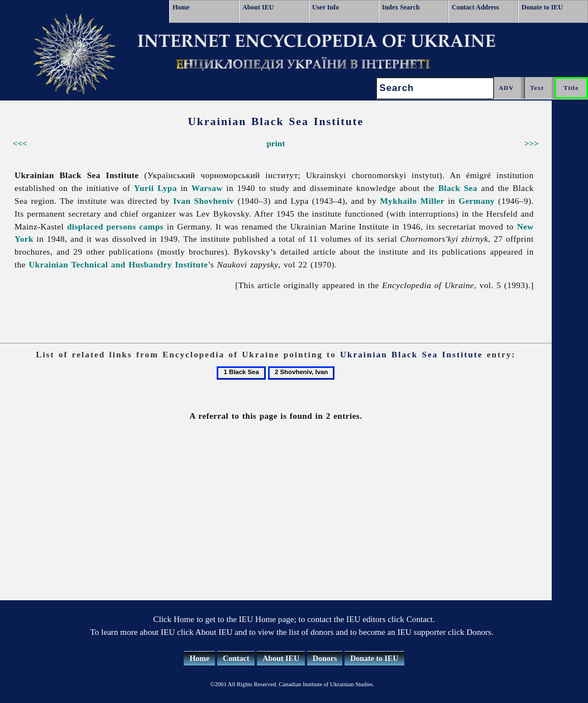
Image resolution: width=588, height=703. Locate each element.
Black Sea (458, 188)
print (276, 143)
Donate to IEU (542, 7)
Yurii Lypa (156, 188)
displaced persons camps (115, 226)
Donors (325, 659)
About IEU (258, 7)
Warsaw (207, 188)
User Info (326, 7)
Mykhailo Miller (412, 201)
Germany (477, 201)
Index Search (401, 7)
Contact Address (475, 7)
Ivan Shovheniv (204, 201)
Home (181, 7)
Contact (236, 659)
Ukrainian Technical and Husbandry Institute (118, 264)
